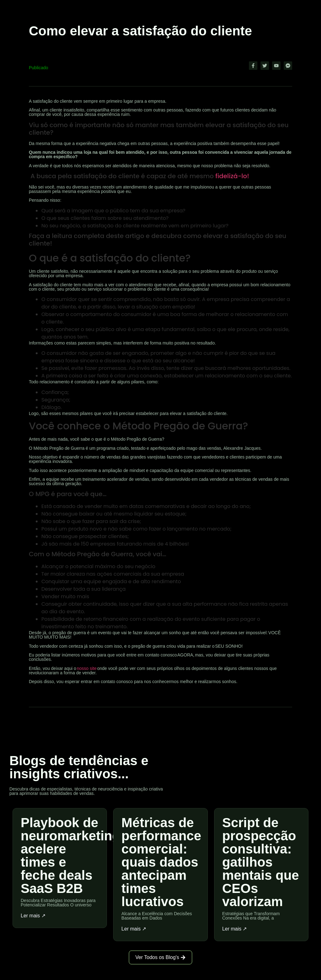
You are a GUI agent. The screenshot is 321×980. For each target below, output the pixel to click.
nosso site (87, 668)
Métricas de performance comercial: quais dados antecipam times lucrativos (161, 862)
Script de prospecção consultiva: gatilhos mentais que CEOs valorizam (261, 862)
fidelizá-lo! (232, 176)
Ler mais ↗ (33, 916)
